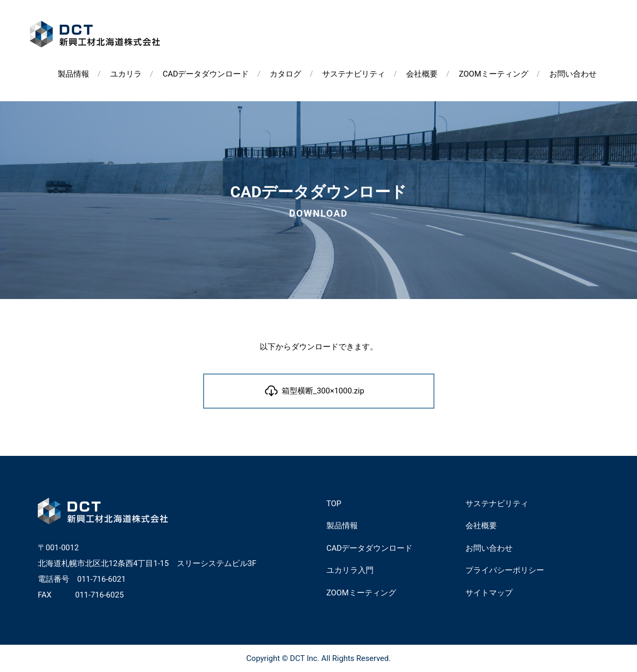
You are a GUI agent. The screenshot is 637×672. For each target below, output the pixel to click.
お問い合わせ (573, 74)
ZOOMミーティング (493, 74)
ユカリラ (126, 74)
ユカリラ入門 (350, 570)
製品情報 (73, 74)
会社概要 (422, 74)
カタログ (285, 74)
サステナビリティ (354, 74)
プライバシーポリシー (505, 570)
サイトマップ (489, 593)
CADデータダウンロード (206, 74)
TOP (334, 504)
